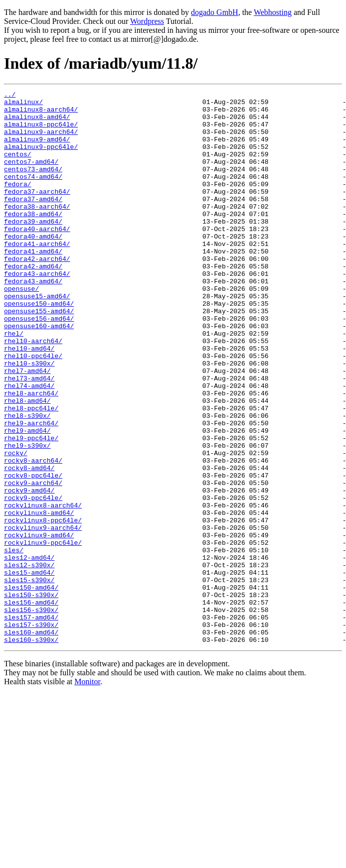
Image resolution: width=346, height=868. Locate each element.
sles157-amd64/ (31, 723)
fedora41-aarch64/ (37, 275)
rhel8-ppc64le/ (31, 472)
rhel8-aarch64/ (31, 454)
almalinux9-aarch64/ (41, 140)
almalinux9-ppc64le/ (41, 158)
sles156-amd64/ (31, 705)
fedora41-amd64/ (33, 284)
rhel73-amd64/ (29, 436)
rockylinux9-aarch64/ (43, 616)
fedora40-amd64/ (33, 266)
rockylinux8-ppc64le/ (43, 607)
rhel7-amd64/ (27, 427)
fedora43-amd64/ (33, 320)
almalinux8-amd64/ (37, 123)
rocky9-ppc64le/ (33, 580)
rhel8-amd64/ (27, 463)
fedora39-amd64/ (33, 248)
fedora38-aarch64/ (37, 230)
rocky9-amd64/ (29, 571)
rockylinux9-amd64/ (39, 624)
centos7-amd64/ (31, 176)
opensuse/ (21, 329)
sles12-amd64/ (29, 651)
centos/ (18, 167)
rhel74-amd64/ (29, 445)
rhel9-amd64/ (27, 499)
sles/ (14, 642)
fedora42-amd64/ (33, 302)
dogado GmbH (215, 12)
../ (10, 96)
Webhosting (273, 12)
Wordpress (147, 21)
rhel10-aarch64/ (33, 391)
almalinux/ (23, 105)
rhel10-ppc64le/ (33, 409)
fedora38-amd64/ (33, 239)
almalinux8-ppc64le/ (41, 131)
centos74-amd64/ (33, 194)
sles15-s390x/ (29, 678)
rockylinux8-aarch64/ (43, 589)
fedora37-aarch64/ (37, 212)
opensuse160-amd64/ (39, 373)
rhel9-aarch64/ (31, 490)
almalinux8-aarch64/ (41, 114)
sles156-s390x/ (31, 714)
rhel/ (14, 382)
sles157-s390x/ (31, 732)
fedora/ (18, 203)
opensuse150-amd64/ (39, 347)
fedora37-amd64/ (33, 221)
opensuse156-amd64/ (39, 365)
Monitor (87, 792)
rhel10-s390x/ (29, 418)
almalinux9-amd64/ (37, 149)
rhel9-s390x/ (27, 517)
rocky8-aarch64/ (33, 535)
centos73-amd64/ (33, 185)
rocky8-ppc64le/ (33, 553)
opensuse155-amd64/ (39, 356)
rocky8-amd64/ (29, 544)
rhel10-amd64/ (29, 400)
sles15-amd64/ (29, 669)
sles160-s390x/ (31, 750)
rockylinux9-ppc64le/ (43, 633)
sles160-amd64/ (31, 741)
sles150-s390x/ (31, 696)
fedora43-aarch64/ (37, 311)
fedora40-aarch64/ (37, 257)
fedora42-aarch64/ (37, 293)
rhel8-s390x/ (27, 481)
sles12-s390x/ (29, 660)
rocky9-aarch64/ (33, 562)
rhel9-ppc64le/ (31, 508)
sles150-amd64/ (31, 687)
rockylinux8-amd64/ (39, 598)
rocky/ (16, 526)
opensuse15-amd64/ (37, 338)
